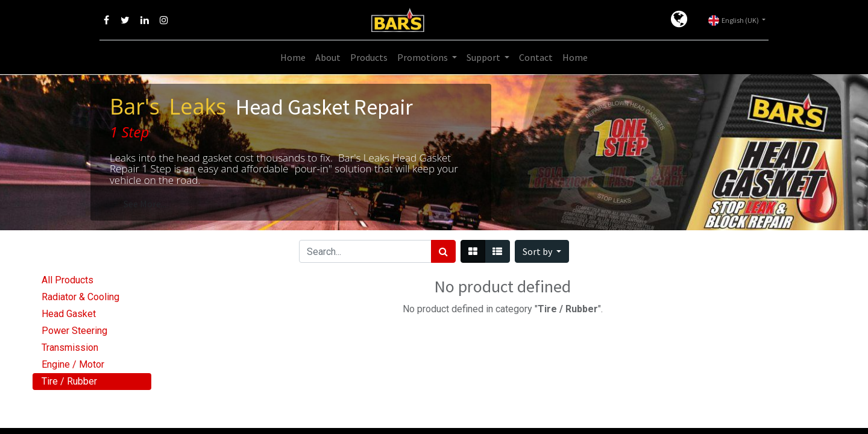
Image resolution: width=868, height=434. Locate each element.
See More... (145, 204)
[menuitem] (293, 57)
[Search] (443, 251)
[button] (542, 251)
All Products (68, 280)
